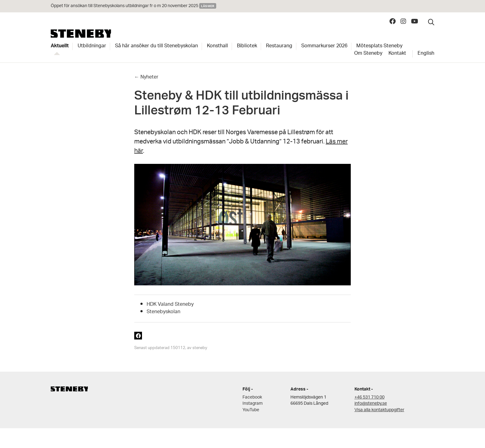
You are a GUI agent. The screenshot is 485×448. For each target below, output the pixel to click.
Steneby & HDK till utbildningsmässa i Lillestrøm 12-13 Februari (241, 105)
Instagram (253, 404)
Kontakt (397, 54)
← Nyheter (146, 77)
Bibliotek (247, 46)
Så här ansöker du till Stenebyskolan (157, 46)
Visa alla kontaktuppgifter (379, 410)
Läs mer (208, 6)
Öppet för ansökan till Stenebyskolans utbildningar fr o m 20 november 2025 (124, 6)
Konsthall (217, 46)
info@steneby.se (371, 404)
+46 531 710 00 (369, 397)
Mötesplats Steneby (379, 46)
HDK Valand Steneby (170, 305)
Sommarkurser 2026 (324, 46)
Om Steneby (368, 54)
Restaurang (279, 46)
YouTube (251, 410)
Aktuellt (60, 46)
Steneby (81, 34)
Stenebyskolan (163, 312)
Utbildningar (92, 46)
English (426, 54)
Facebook (252, 397)
